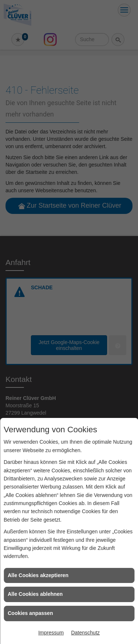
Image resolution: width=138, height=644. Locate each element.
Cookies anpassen (30, 613)
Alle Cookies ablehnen (35, 594)
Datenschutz (85, 633)
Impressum (51, 633)
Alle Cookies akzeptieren (38, 575)
